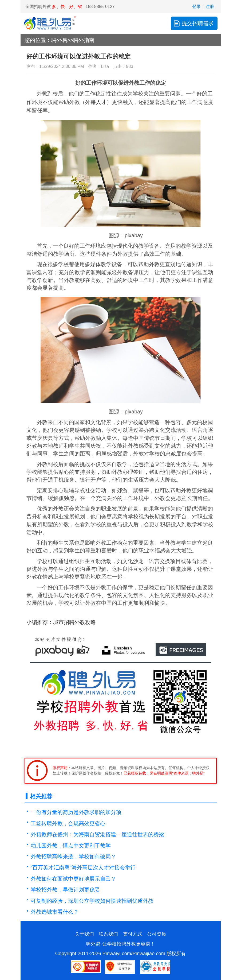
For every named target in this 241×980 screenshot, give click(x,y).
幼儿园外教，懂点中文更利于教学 (71, 846)
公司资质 (157, 934)
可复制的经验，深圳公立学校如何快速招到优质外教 (92, 901)
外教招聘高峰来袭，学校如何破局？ (73, 857)
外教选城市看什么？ (55, 912)
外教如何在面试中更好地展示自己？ (73, 879)
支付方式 (133, 934)
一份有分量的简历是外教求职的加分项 (76, 812)
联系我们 (108, 934)
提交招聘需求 (193, 23)
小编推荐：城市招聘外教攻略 (61, 622)
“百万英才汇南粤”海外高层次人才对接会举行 (83, 867)
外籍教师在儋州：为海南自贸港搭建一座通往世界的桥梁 (97, 834)
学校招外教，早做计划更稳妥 (65, 890)
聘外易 (59, 40)
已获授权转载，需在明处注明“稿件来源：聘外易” (164, 773)
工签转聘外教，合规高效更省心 (68, 823)
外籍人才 (96, 102)
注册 (210, 6)
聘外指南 (84, 40)
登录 (196, 6)
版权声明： (62, 768)
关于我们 (84, 934)
